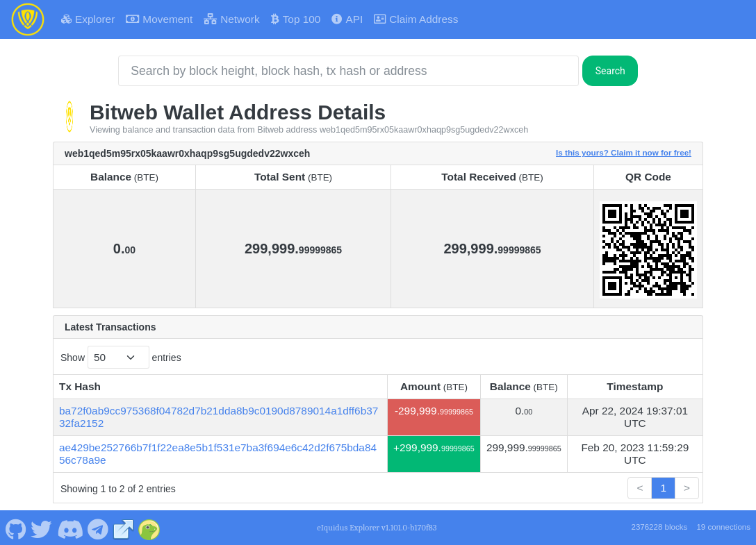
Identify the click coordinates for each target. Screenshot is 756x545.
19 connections (723, 527)
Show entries (121, 357)
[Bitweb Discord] (70, 528)
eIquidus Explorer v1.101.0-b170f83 (377, 528)
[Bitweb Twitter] (42, 528)
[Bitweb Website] (124, 528)
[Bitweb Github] (16, 528)
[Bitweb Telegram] (98, 528)
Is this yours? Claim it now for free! (624, 152)
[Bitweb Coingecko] (149, 528)
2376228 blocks (659, 527)
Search (610, 71)
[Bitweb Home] (28, 19)
